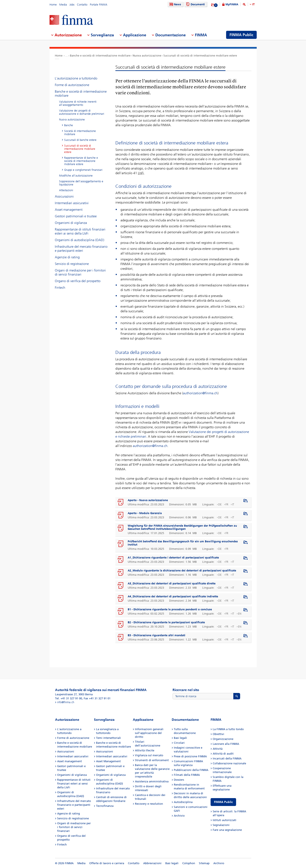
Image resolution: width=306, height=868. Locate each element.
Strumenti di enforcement (152, 760)
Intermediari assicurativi (72, 203)
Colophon (189, 863)
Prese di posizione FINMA (190, 756)
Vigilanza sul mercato (149, 755)
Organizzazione (223, 739)
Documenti (195, 4)
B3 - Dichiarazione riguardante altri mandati (157, 635)
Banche (69, 125)
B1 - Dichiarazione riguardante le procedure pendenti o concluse (170, 609)
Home (53, 5)
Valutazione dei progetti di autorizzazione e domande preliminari (82, 112)
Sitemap (204, 863)
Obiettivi (218, 734)
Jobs (72, 5)
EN (240, 614)
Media (63, 5)
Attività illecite (145, 750)
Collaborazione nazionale (229, 763)
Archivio (179, 816)
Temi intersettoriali (108, 738)
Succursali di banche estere (80, 140)
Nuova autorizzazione (147, 56)
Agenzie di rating (67, 257)
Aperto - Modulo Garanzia (145, 513)
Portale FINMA (99, 5)
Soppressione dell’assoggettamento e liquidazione (81, 183)
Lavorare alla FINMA (226, 744)
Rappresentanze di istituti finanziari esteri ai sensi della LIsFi (80, 231)
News (175, 4)
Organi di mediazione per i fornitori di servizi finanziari (80, 272)
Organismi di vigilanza (71, 223)
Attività (218, 749)
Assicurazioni (64, 196)
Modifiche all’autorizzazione (76, 176)
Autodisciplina (183, 802)
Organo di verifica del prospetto (78, 281)
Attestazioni (66, 190)
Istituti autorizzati (225, 820)
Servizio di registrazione (72, 264)
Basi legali (180, 738)
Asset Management (108, 761)
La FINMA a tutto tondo (228, 729)
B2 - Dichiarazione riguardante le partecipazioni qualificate (166, 622)
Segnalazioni (221, 825)
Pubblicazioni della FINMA (191, 770)
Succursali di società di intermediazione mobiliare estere (200, 56)
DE (220, 504)
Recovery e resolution (149, 804)
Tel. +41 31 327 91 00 (69, 698)
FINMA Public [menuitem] (241, 35)
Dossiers (179, 780)
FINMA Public (223, 802)
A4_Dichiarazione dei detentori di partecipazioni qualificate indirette (173, 596)
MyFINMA (232, 4)
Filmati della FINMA (187, 775)
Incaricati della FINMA (227, 758)
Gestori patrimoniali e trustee (76, 216)
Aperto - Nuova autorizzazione (148, 500)
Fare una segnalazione (227, 830)
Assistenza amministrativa (152, 781)
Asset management (69, 210)
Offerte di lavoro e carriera (107, 863)
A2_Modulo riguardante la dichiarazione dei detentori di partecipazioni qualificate (182, 570)
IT (253, 4)
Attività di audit (223, 754)
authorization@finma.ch (200, 393)
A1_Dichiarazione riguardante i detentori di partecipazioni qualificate (173, 558)
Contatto (82, 5)
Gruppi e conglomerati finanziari (83, 170)
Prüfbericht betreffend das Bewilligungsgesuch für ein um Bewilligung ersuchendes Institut (183, 543)
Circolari (179, 743)
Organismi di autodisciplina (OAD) (79, 240)
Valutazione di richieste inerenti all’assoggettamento (78, 103)
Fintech (60, 288)
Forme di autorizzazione (72, 85)
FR (227, 504)
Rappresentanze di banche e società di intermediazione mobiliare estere (81, 161)
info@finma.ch (66, 702)
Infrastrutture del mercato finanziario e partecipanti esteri (81, 249)
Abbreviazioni (152, 863)
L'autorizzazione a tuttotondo (76, 78)
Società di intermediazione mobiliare (80, 133)
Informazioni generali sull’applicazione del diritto (149, 733)
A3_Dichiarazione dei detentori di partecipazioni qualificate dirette (172, 583)
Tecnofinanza (105, 806)
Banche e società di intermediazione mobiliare (100, 56)
